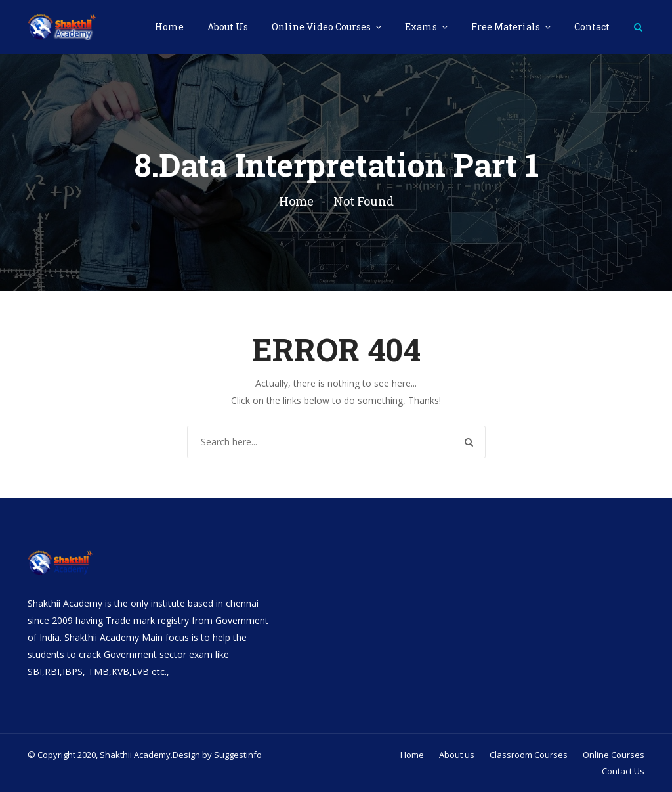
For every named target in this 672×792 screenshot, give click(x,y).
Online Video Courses (322, 27)
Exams (422, 27)
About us (457, 755)
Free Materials (507, 27)
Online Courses (614, 755)
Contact (592, 27)
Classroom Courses (529, 755)
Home (169, 27)
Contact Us (623, 771)
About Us (228, 27)
